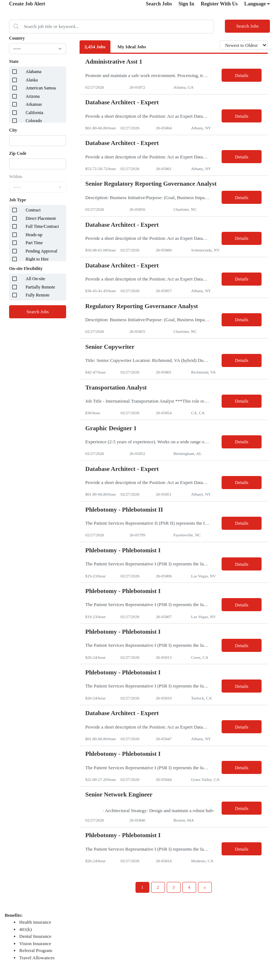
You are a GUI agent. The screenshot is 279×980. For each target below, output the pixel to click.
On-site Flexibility (26, 269)
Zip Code (18, 153)
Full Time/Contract (43, 226)
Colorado (34, 121)
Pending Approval (42, 251)
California (35, 113)
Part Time (34, 243)
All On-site (36, 279)
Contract (33, 210)
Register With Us (219, 4)
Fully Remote (38, 295)
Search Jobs (159, 4)
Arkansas (34, 104)
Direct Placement (41, 218)
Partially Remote (41, 287)
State (14, 61)
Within (16, 177)
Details (242, 75)
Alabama (34, 72)
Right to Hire (37, 259)
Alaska (32, 80)
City (13, 130)
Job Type (18, 200)
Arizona (33, 96)
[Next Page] (205, 887)
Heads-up (34, 235)
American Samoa (41, 88)
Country (17, 38)
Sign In (186, 4)
